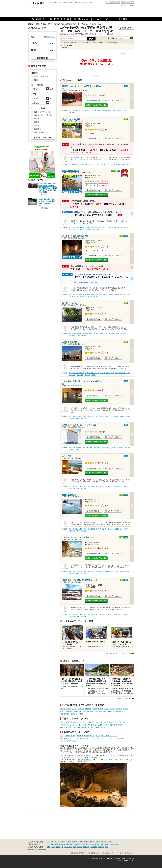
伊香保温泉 (85, 844)
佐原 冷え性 (92, 164)
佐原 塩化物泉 (73, 164)
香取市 (125, 709)
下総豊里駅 (72, 336)
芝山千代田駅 (73, 229)
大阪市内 (86, 847)
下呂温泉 (77, 844)
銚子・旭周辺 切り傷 (102, 486)
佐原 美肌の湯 (83, 164)
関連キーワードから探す (38, 849)
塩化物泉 (77, 728)
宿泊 (62, 722)
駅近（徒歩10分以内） (101, 725)
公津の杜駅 (72, 375)
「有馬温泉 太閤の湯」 (84, 760)
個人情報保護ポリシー (96, 859)
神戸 (107, 847)
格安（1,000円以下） (118, 725)
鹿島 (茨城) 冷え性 (114, 334)
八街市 (95, 709)
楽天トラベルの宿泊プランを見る (96, 105)
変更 (52, 43)
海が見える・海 (100, 728)
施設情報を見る (94, 100)
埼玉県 (57, 842)
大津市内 (101, 847)
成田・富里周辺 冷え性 (121, 227)
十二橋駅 (77, 450)
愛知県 (103, 842)
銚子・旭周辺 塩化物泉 (76, 417)
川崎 (53, 847)
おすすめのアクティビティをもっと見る (119, 653)
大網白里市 (77, 711)
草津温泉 (50, 844)
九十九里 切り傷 (96, 111)
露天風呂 (91, 722)
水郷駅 (124, 164)
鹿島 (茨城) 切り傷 (102, 334)
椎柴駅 (84, 336)
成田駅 (96, 297)
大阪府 (86, 842)
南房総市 (119, 709)
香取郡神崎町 (108, 711)
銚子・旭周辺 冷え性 (102, 417)
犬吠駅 (126, 486)
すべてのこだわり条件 (43, 138)
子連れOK (64, 728)
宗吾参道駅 (80, 375)
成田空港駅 (81, 229)
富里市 (112, 709)
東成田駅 (89, 229)
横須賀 (58, 847)
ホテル (79, 722)
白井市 (106, 709)
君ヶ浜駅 (77, 488)
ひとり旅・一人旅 (102, 722)
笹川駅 (79, 336)
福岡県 (109, 842)
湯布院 (107, 844)
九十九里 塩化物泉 (74, 111)
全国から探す (49, 37)
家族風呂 (38, 129)
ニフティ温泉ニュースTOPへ (122, 698)
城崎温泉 (69, 844)
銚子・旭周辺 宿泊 (89, 417)
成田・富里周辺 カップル (122, 295)
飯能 (75, 847)
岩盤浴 (84, 728)
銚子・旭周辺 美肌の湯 (103, 572)
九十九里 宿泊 (85, 111)
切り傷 (90, 725)
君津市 (63, 709)
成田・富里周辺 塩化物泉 (76, 227)
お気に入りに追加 (113, 100)
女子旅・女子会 (81, 725)
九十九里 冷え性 (107, 111)
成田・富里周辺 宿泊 (91, 227)
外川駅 (71, 488)
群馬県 (74, 842)
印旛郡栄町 (98, 711)
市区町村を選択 (43, 58)
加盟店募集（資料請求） (78, 853)
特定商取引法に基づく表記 (112, 859)
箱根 (56, 844)
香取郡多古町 (119, 711)
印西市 (101, 709)
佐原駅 (129, 164)
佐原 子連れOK (101, 164)
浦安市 (74, 709)
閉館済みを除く (113, 42)
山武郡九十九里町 (77, 714)
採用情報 (131, 859)
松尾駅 (126, 111)
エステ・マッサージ (67, 725)
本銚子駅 (83, 419)
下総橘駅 (123, 334)
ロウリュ (90, 728)
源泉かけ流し (39, 132)
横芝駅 (115, 111)
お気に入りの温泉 (113, 2)
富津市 (69, 709)
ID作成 (131, 5)
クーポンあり (85, 42)
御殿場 (80, 847)
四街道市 (81, 709)
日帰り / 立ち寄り (41, 76)
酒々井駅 (87, 375)
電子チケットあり (70, 42)
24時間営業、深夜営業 (43, 115)
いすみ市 (69, 711)
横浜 (49, 847)
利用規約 (124, 859)
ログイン (124, 5)
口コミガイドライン (109, 853)
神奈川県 (50, 842)
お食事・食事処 (70, 722)
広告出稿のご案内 (95, 853)
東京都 (80, 842)
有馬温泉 (62, 844)
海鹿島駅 (83, 488)
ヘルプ (120, 853)
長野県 (98, 842)
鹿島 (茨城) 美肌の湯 (89, 334)
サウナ (85, 722)
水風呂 (71, 728)
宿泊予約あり (99, 42)
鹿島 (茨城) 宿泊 (87, 448)
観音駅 (77, 419)
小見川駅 (110, 164)
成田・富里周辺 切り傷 (106, 227)
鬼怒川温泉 (114, 844)
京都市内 (94, 847)
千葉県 (63, 842)
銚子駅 (128, 417)
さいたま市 (68, 847)
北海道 (92, 842)
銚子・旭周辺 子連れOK (117, 417)
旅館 (124, 722)
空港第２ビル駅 (98, 229)
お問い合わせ (129, 853)
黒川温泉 (100, 844)
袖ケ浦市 (88, 709)
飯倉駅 (120, 111)
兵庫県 (69, 842)
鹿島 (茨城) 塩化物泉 (75, 334)
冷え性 (112, 722)
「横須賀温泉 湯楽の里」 (86, 756)
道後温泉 (93, 844)
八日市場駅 (72, 113)
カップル (118, 722)
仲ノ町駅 (71, 419)
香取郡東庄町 (65, 714)
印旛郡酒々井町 (88, 711)
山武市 (63, 711)
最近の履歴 (127, 2)
